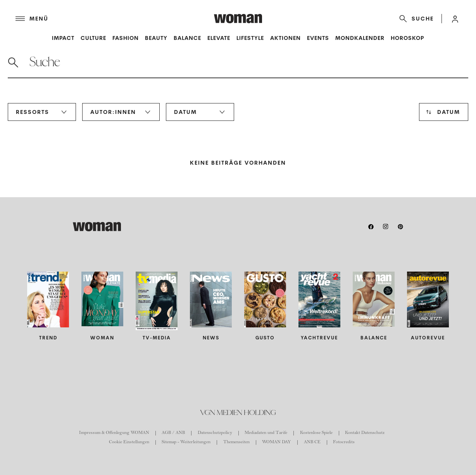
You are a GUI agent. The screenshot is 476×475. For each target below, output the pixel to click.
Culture (93, 38)
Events (318, 38)
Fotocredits (344, 442)
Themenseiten (236, 442)
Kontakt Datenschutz (365, 433)
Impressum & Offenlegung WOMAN (114, 433)
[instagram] (386, 227)
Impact (63, 38)
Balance (187, 38)
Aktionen (285, 38)
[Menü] (115, 19)
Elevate (219, 38)
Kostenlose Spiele (316, 433)
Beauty (156, 38)
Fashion (126, 38)
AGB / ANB (173, 433)
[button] (455, 19)
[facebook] (371, 227)
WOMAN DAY (277, 442)
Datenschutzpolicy (215, 433)
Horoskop (407, 38)
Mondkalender (360, 38)
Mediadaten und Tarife (266, 433)
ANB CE (312, 442)
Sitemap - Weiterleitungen (186, 442)
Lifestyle (250, 38)
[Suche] (415, 19)
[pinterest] (400, 227)
